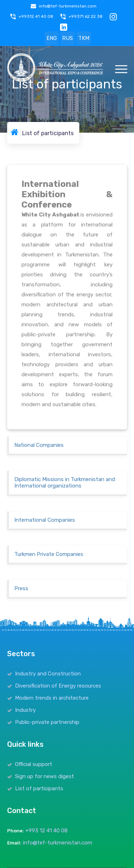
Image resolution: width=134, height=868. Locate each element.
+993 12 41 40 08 (46, 831)
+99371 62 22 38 (86, 16)
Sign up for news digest (44, 776)
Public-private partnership (47, 722)
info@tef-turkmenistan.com (68, 6)
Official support (34, 764)
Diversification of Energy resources (58, 686)
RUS (68, 38)
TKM (84, 38)
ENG (52, 38)
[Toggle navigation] (121, 70)
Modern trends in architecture (52, 698)
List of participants (39, 788)
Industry (25, 710)
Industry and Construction (48, 674)
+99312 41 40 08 (36, 16)
